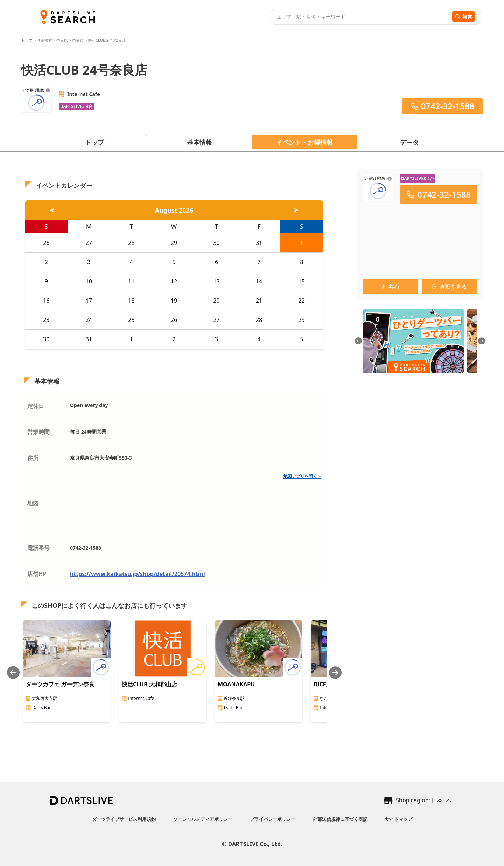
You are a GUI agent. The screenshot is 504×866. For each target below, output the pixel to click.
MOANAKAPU (236, 684)
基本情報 (199, 142)
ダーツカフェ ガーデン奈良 (60, 684)
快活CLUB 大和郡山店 (149, 684)
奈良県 (62, 40)
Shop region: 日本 (419, 800)
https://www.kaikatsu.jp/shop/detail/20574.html (138, 574)
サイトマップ (399, 819)
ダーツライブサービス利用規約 (124, 819)
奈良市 (78, 40)
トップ (27, 40)
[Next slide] (335, 672)
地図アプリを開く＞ (302, 476)
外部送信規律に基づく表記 (340, 819)
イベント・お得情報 (304, 142)
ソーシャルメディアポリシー (203, 819)
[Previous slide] (13, 672)
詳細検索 (45, 40)
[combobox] (361, 17)
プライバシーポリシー (273, 819)
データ (409, 142)
